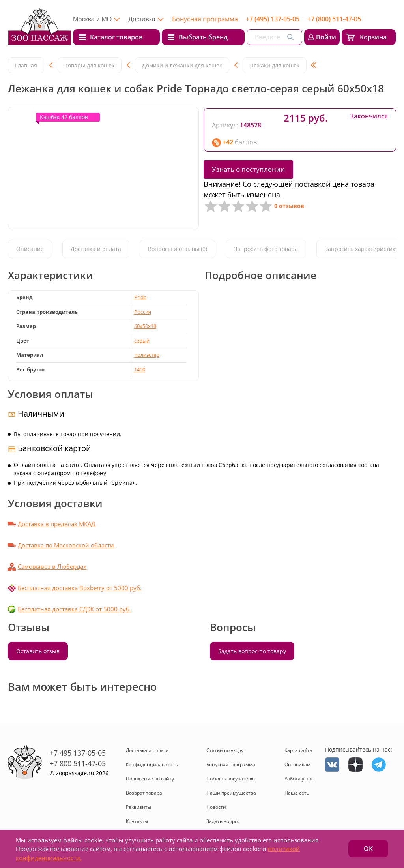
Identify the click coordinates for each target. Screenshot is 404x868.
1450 (140, 369)
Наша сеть (297, 793)
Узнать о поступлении (248, 169)
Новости (216, 807)
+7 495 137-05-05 (78, 753)
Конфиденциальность (152, 764)
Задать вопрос (223, 821)
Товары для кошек (90, 65)
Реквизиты (138, 807)
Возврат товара (144, 793)
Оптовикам (297, 764)
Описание (30, 249)
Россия (143, 312)
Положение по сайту (150, 779)
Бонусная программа (205, 19)
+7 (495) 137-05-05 (273, 19)
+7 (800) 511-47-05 (334, 19)
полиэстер (147, 355)
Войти (326, 37)
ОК (368, 849)
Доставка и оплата (96, 249)
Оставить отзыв (38, 651)
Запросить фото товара (266, 249)
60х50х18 (145, 326)
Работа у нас (299, 779)
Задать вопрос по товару (252, 651)
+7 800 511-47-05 (78, 763)
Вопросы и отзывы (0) (178, 249)
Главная (26, 65)
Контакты (137, 821)
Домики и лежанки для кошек (182, 65)
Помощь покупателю (231, 779)
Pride (140, 297)
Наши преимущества (231, 793)
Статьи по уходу (225, 750)
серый (142, 341)
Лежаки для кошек (275, 65)
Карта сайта (298, 750)
